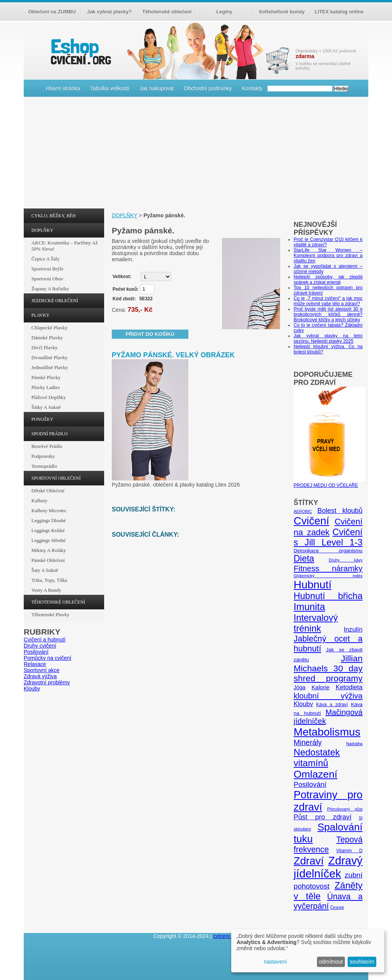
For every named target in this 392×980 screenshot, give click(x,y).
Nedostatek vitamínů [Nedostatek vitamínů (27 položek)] (317, 758)
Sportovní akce (42, 670)
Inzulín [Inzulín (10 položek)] (353, 629)
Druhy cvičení (40, 646)
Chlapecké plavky (49, 328)
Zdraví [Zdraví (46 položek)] (309, 861)
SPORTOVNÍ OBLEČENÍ (56, 478)
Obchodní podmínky (208, 88)
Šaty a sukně (45, 570)
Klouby (32, 689)
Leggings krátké (48, 530)
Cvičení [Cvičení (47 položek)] (311, 521)
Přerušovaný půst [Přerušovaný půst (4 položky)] (345, 809)
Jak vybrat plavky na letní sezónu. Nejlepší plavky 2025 (328, 339)
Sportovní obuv (47, 279)
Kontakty (252, 88)
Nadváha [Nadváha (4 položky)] (354, 744)
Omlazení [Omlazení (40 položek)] (315, 774)
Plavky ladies (46, 387)
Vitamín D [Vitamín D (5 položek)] (349, 851)
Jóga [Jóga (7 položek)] (300, 687)
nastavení (275, 962)
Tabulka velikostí (110, 88)
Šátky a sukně (46, 407)
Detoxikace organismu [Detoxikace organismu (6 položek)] (328, 551)
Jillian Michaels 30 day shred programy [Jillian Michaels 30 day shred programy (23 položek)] (328, 668)
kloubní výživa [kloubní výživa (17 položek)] (328, 696)
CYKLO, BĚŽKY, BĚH (54, 216)
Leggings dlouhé (49, 520)
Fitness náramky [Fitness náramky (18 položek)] (328, 568)
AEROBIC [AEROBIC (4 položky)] (303, 511)
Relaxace (35, 664)
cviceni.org (226, 936)
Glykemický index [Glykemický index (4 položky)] (328, 576)
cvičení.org (80, 51)
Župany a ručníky (50, 289)
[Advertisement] (196, 155)
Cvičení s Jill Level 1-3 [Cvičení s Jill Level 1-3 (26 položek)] (328, 537)
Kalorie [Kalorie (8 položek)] (321, 687)
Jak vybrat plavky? (109, 12)
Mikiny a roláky (49, 550)
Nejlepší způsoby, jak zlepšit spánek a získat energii (328, 280)
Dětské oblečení (48, 491)
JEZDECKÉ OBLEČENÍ (55, 301)
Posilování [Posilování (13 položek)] (310, 784)
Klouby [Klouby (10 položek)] (303, 704)
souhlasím (362, 962)
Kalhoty (39, 501)
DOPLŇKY (42, 230)
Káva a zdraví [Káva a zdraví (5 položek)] (332, 705)
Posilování (36, 652)
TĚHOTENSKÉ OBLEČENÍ (58, 602)
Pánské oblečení (48, 560)
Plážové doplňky (49, 397)
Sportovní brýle (47, 269)
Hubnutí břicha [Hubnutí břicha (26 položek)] (328, 596)
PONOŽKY (42, 419)
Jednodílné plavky (50, 367)
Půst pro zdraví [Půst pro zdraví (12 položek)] (323, 817)
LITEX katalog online (339, 12)
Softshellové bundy (282, 12)
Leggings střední (48, 540)
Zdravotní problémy (47, 682)
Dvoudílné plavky (49, 357)
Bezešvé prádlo (47, 446)
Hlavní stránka (63, 88)
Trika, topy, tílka (49, 580)
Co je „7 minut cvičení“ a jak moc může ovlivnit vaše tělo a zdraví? (328, 301)
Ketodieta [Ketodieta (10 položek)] (349, 687)
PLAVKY (40, 315)
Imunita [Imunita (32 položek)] (309, 607)
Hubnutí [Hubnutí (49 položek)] (313, 584)
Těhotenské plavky (50, 615)
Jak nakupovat (157, 88)
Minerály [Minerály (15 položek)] (308, 742)
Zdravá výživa (40, 676)
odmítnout (331, 962)
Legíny (224, 12)
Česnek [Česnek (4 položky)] (337, 907)
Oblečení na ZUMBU (52, 12)
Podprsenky (43, 456)
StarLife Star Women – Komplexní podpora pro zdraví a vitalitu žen (328, 256)
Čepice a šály (46, 259)
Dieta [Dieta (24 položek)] (304, 558)
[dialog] (308, 951)
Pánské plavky (46, 377)
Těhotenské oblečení (167, 12)
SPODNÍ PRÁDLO (49, 434)
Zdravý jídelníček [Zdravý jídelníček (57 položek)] (328, 867)
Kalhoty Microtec (49, 510)
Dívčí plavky (44, 348)
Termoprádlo (44, 466)
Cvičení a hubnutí (45, 640)
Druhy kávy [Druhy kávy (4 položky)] (346, 560)
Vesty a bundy (46, 590)
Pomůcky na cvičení (48, 658)
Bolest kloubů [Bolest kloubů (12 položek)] (340, 511)
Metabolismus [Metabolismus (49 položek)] (327, 732)
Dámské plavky (47, 338)
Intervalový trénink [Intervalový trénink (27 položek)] (316, 623)
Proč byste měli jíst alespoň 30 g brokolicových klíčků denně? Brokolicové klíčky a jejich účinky (328, 314)
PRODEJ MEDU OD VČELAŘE (330, 483)
